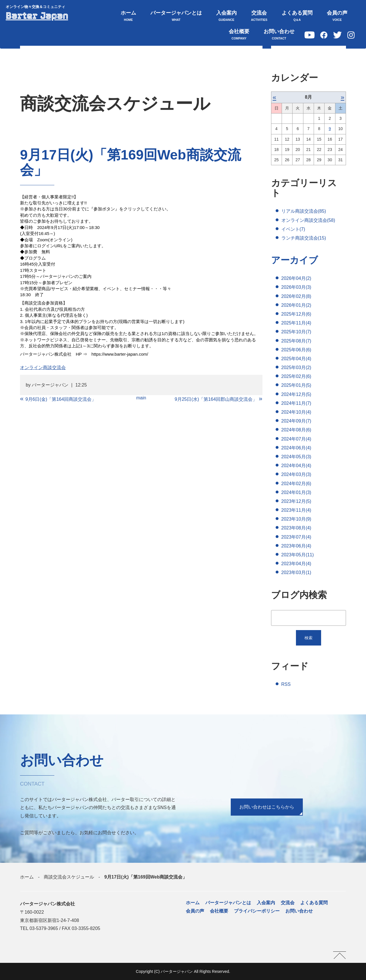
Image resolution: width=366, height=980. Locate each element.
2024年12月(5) (296, 394)
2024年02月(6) (296, 484)
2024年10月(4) (296, 412)
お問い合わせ (279, 35)
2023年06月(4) (296, 546)
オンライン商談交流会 (43, 367)
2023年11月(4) (296, 510)
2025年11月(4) (296, 323)
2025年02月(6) (296, 376)
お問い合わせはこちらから (267, 807)
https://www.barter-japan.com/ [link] (120, 354)
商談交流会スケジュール (69, 877)
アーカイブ (295, 260)
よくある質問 (297, 16)
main (141, 398)
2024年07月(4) (296, 439)
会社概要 (239, 35)
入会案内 (226, 16)
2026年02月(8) (296, 296)
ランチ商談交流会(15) (304, 238)
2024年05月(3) (296, 457)
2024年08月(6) (296, 430)
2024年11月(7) (296, 403)
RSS (286, 684)
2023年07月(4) (296, 537)
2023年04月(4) (296, 564)
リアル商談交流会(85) (304, 211)
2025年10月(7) (296, 332)
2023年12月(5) (296, 501)
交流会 (259, 16)
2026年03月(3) (296, 287)
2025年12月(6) (296, 314)
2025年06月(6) (296, 350)
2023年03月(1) (296, 573)
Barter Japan (37, 16)
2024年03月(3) (296, 475)
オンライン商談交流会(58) (308, 220)
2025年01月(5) (296, 386)
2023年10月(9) (296, 519)
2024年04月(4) (296, 466)
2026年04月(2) (296, 278)
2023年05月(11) (298, 555)
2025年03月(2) (296, 367)
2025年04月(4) (296, 359)
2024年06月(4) (296, 448)
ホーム (128, 16)
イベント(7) (293, 229)
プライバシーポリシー (257, 911)
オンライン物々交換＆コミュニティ (35, 7)
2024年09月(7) (296, 421)
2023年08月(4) (296, 528)
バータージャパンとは (176, 16)
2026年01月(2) (296, 305)
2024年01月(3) (296, 492)
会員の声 (337, 16)
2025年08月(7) (296, 341)
